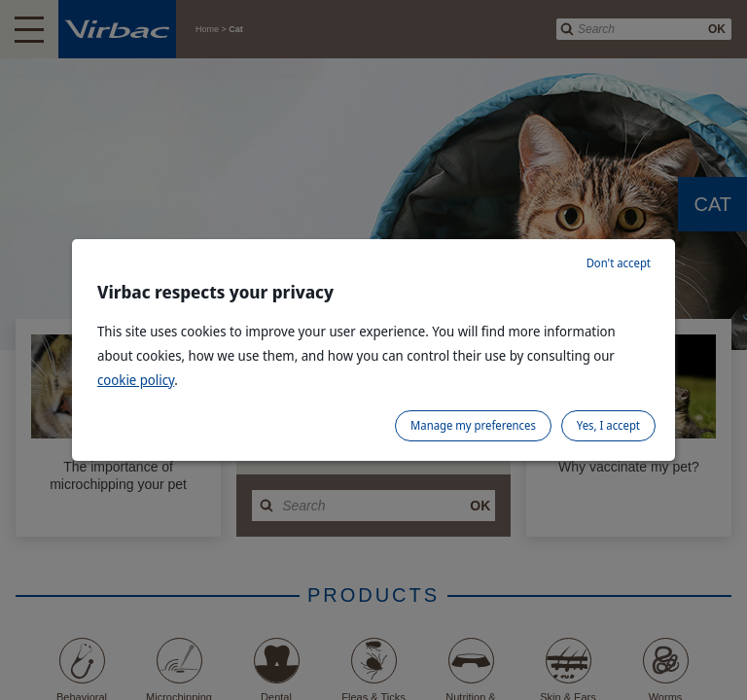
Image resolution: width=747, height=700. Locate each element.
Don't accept (619, 263)
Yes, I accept (608, 425)
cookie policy (136, 380)
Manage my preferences (473, 425)
